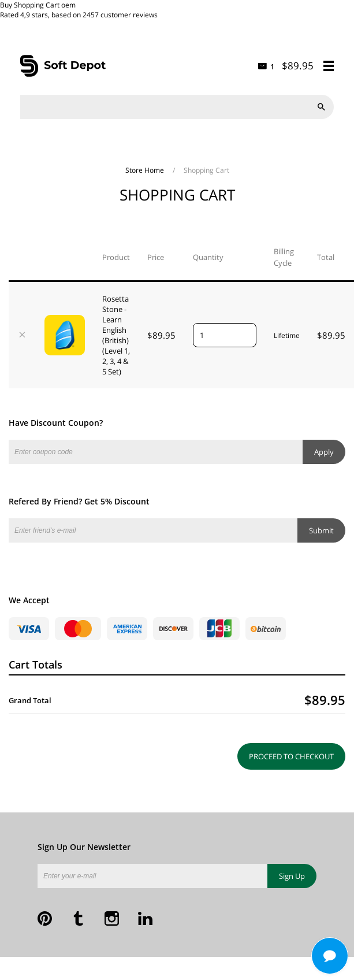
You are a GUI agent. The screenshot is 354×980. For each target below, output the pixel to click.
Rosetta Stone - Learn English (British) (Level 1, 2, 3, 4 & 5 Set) (116, 335)
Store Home (146, 170)
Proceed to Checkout (291, 756)
